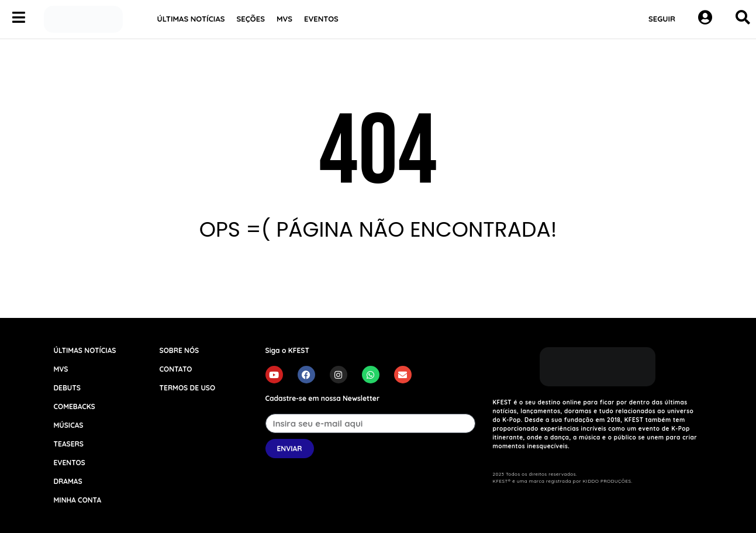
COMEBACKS (75, 406)
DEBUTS (67, 388)
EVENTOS (321, 19)
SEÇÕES (251, 19)
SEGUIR (662, 19)
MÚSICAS (69, 425)
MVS (284, 19)
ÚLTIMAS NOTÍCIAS (191, 19)
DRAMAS (68, 481)
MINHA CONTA (78, 500)
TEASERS (69, 444)
